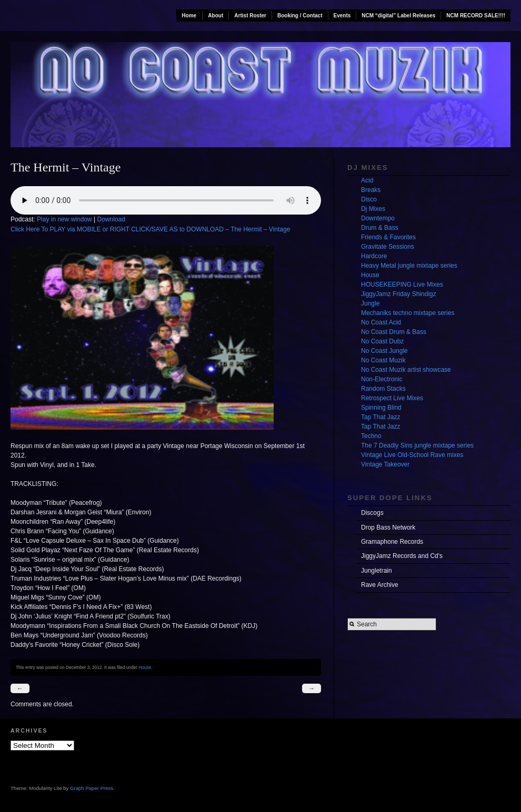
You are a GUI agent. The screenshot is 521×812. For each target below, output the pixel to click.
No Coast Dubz (382, 341)
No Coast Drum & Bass (394, 332)
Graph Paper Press (92, 788)
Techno (371, 436)
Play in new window (64, 219)
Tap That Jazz (380, 417)
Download (111, 219)
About (216, 16)
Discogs (372, 513)
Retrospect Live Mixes (392, 398)
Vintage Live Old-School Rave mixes (412, 455)
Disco (369, 199)
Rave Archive (380, 585)
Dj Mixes (373, 209)
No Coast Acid (381, 322)
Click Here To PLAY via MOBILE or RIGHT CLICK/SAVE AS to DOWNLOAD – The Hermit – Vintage (150, 229)
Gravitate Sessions (388, 247)
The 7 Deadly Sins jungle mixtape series (417, 445)
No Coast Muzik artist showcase (406, 370)
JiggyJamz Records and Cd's (402, 556)
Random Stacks (383, 389)
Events (342, 16)
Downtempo (378, 218)
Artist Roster (250, 16)
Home (189, 16)
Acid (367, 180)
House (145, 667)
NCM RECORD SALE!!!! (476, 16)
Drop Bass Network (388, 527)
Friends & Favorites (388, 237)
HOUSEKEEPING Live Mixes (402, 285)
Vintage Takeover (385, 464)
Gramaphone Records (392, 542)
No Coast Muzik (383, 360)
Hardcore (374, 256)
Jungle (370, 303)
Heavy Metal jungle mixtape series (409, 266)
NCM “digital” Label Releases (398, 16)
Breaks (371, 190)
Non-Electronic (382, 379)
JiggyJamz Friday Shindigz (399, 294)
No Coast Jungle (384, 351)
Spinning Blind (381, 408)
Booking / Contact (300, 16)
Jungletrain (377, 571)
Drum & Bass (380, 228)
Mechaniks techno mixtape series (408, 313)
